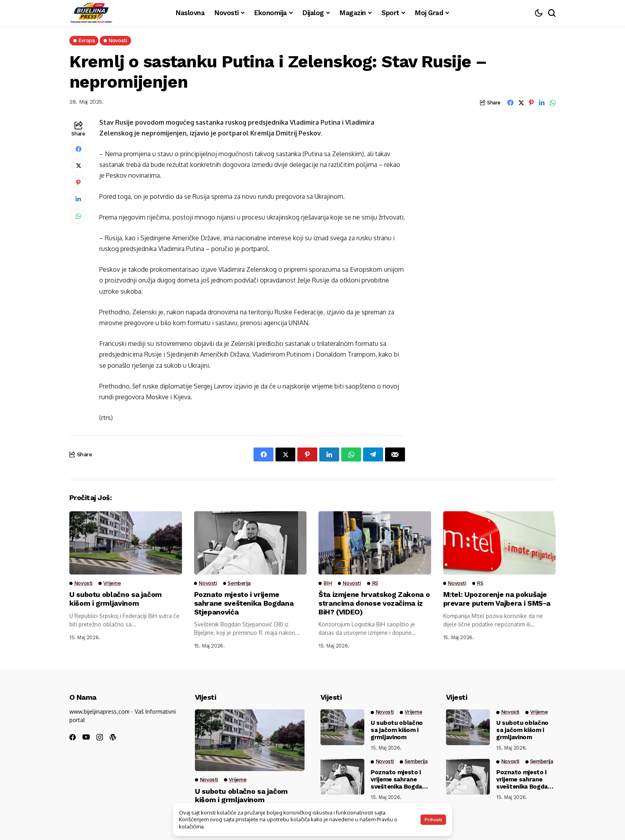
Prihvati (433, 820)
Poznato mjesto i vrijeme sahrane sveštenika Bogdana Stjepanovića (244, 603)
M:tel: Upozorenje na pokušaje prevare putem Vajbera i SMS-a (497, 599)
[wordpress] (113, 737)
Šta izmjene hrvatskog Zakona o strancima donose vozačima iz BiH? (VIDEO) (374, 603)
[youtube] (86, 737)
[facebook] (73, 737)
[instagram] (100, 737)
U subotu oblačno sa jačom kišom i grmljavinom (116, 599)
